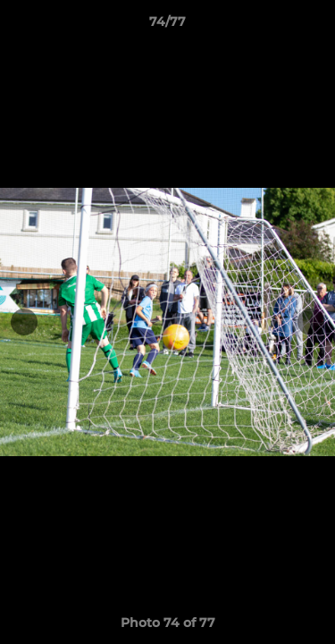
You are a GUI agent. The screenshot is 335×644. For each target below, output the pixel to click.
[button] (314, 26)
